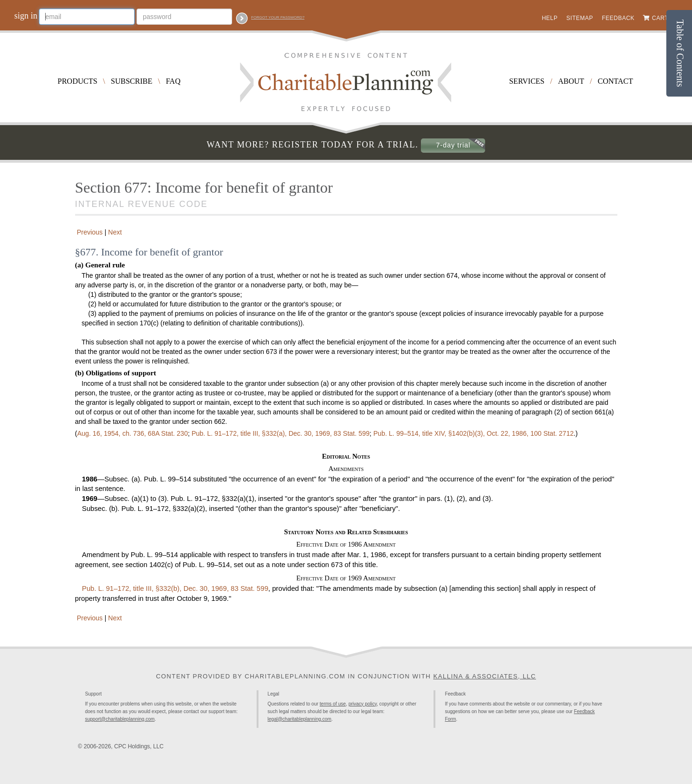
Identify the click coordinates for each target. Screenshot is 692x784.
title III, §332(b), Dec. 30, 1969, (175, 588)
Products (78, 81)
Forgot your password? (278, 17)
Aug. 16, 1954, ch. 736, (132, 433)
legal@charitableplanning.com (300, 719)
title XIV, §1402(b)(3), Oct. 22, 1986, (473, 433)
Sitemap (580, 18)
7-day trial (453, 145)
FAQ (173, 81)
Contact (615, 81)
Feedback (618, 18)
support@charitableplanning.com (120, 719)
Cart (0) (665, 18)
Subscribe (132, 81)
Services (526, 81)
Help (550, 18)
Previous (89, 232)
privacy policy (363, 704)
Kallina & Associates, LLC (485, 676)
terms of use (333, 704)
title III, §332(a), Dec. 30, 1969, (281, 433)
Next (116, 232)
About (571, 81)
